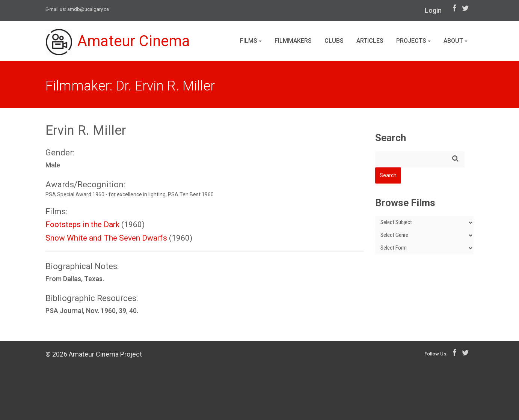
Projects (413, 41)
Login (433, 10)
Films (251, 41)
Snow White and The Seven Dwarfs (106, 238)
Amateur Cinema (118, 42)
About (456, 41)
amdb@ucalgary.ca (88, 9)
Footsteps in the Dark (82, 224)
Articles (370, 41)
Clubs (334, 41)
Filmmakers (293, 41)
